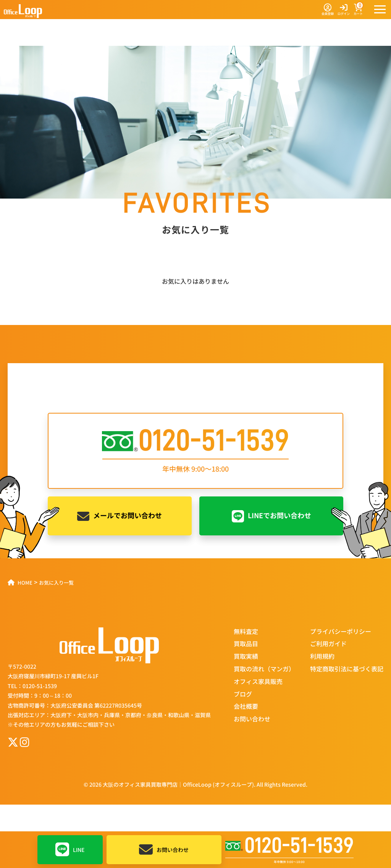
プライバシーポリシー (341, 631)
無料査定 (246, 631)
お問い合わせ (164, 850)
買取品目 (246, 643)
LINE (70, 850)
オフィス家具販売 (258, 681)
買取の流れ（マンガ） (264, 669)
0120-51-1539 (289, 846)
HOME (25, 583)
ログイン (344, 10)
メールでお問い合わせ (120, 516)
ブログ (243, 694)
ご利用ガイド (328, 643)
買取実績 (246, 656)
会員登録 (328, 10)
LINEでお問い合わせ (271, 516)
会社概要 (246, 706)
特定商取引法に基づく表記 (347, 669)
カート (358, 10)
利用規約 (322, 656)
